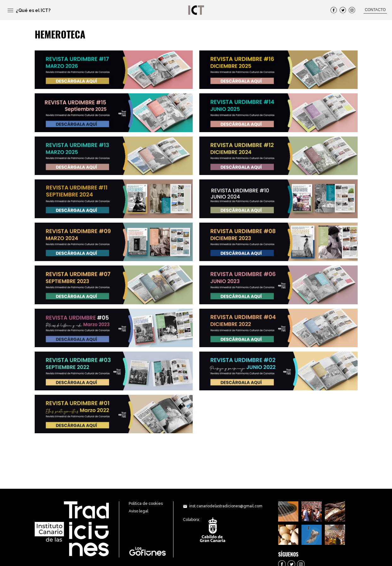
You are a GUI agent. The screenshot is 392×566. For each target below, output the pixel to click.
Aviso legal (138, 511)
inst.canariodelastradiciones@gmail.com (226, 506)
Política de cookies (146, 504)
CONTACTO (375, 10)
